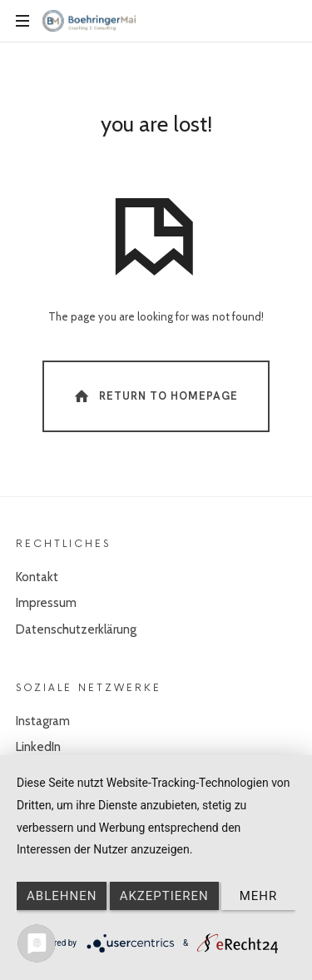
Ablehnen (62, 896)
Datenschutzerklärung (76, 629)
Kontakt (37, 577)
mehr (259, 896)
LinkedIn (38, 747)
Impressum (46, 603)
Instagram (43, 721)
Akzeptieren (164, 896)
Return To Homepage (155, 396)
